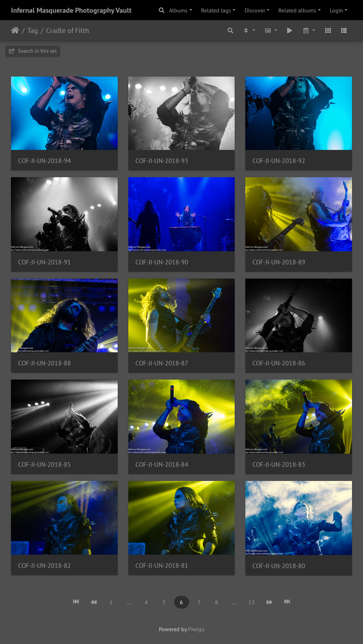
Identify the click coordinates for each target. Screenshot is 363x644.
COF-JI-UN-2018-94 (44, 161)
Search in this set (33, 51)
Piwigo (196, 629)
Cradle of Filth (68, 30)
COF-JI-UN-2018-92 (279, 161)
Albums (178, 10)
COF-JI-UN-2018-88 (44, 363)
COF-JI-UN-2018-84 (162, 464)
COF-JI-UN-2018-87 (162, 363)
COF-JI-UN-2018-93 (162, 161)
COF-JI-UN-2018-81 (162, 565)
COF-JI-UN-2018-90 (162, 262)
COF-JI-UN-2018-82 (44, 565)
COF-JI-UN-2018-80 (279, 566)
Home (15, 30)
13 (252, 602)
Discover (255, 10)
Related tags (216, 10)
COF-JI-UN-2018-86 (279, 363)
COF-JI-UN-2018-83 (279, 464)
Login (336, 10)
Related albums (297, 10)
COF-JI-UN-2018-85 (44, 464)
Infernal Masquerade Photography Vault (71, 10)
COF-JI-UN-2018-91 (44, 262)
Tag (33, 30)
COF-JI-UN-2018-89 (279, 262)
